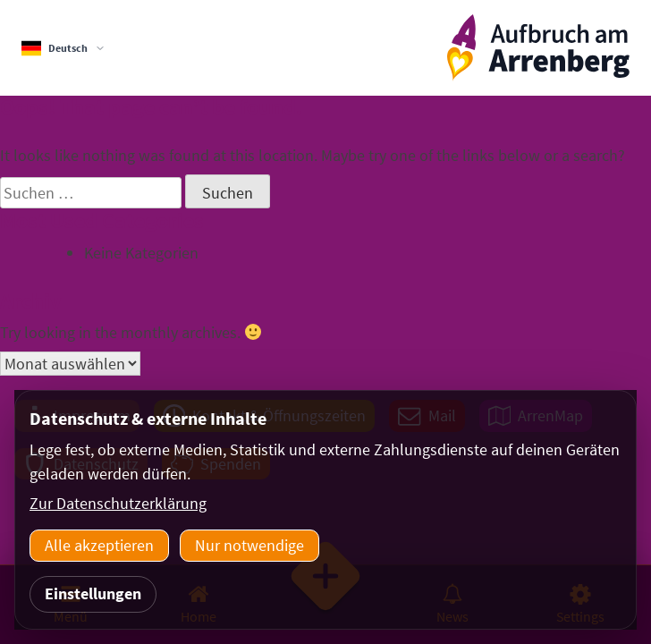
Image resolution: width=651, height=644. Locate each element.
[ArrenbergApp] (538, 48)
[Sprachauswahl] (63, 48)
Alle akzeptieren (99, 545)
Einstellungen (93, 593)
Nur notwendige (249, 545)
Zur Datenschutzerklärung (118, 503)
